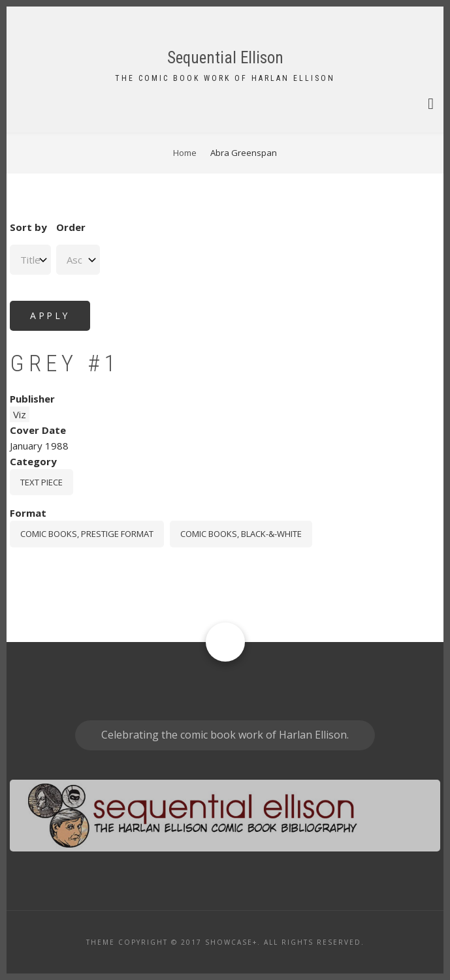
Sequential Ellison (225, 58)
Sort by (28, 227)
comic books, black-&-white (241, 534)
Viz (20, 414)
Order (71, 227)
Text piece (41, 482)
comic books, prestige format (87, 534)
